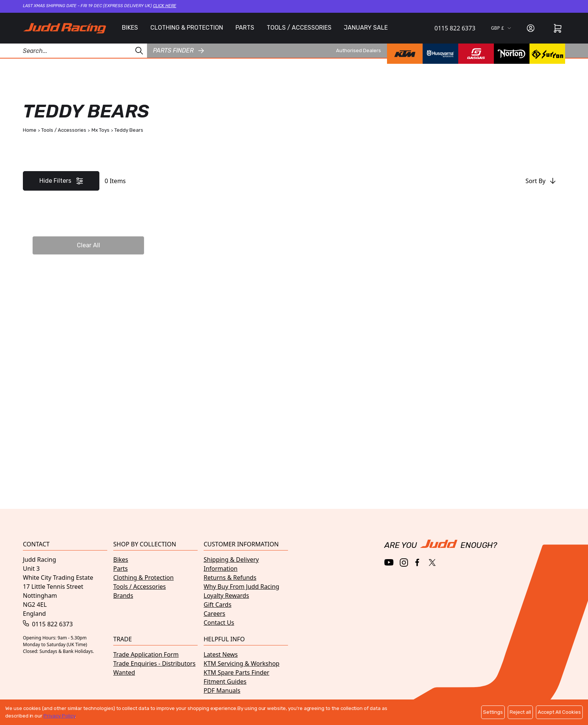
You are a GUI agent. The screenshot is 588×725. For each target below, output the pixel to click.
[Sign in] (531, 28)
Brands (123, 596)
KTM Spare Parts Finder (236, 672)
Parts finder (178, 50)
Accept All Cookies (559, 712)
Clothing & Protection (143, 578)
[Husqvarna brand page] (440, 54)
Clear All (88, 245)
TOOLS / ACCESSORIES (299, 28)
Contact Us (219, 623)
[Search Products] (73, 51)
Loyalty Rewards (226, 596)
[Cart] (558, 28)
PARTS (245, 28)
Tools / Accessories (139, 587)
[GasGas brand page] (476, 54)
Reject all (520, 712)
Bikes (121, 560)
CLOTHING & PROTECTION (187, 28)
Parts (121, 569)
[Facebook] (418, 563)
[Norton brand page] (512, 54)
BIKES (130, 28)
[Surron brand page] (547, 54)
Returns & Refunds (230, 578)
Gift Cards (217, 605)
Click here (165, 6)
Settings (493, 712)
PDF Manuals (222, 690)
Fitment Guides (225, 681)
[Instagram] (404, 563)
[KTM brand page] (405, 54)
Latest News (221, 654)
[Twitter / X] (432, 563)
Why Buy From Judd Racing (241, 587)
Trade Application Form (146, 654)
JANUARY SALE (366, 28)
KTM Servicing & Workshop (241, 663)
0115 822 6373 (455, 28)
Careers (214, 614)
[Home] (64, 28)
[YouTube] (389, 562)
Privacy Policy (59, 716)
